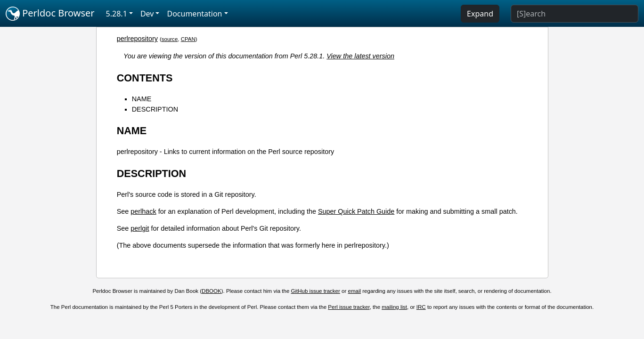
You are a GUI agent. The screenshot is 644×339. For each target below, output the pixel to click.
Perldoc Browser (50, 14)
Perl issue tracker (349, 307)
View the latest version (360, 56)
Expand (480, 14)
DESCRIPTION (155, 109)
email (355, 291)
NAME (142, 99)
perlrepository (137, 39)
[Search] (575, 14)
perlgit (140, 228)
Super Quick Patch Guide (356, 211)
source (170, 39)
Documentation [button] (194, 14)
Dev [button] (147, 14)
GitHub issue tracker (316, 291)
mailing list (394, 307)
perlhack (143, 211)
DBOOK (212, 291)
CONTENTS (145, 78)
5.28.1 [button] (117, 14)
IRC (421, 307)
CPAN (188, 39)
